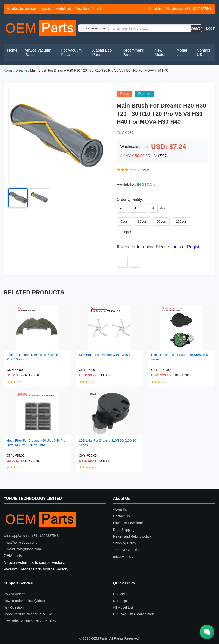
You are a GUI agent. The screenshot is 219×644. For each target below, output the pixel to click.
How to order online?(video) (24, 601)
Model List (63, 9)
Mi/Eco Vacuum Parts (38, 52)
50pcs (161, 221)
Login (211, 28)
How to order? (14, 594)
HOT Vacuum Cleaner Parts (134, 614)
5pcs (124, 221)
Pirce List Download (128, 523)
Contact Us (121, 516)
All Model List (123, 607)
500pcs (126, 232)
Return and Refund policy (132, 536)
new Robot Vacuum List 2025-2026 (30, 621)
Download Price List (90, 9)
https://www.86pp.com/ (21, 542)
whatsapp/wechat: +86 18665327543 (31, 536)
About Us (120, 509)
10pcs (142, 221)
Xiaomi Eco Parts (102, 52)
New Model (160, 52)
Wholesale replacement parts (29, 9)
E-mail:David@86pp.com (22, 549)
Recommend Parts (133, 52)
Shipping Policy (125, 543)
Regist (193, 247)
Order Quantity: (130, 199)
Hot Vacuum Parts (71, 52)
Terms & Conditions (128, 550)
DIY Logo (120, 601)
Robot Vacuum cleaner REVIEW (28, 614)
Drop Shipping (124, 530)
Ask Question (14, 607)
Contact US (204, 52)
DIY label (120, 594)
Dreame (21, 70)
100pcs (181, 221)
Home (12, 50)
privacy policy (123, 557)
